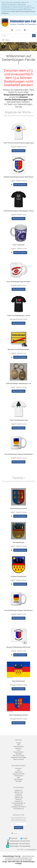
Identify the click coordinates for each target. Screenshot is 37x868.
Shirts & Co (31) (18, 792)
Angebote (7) (19, 790)
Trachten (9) (18, 794)
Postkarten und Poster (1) (19, 807)
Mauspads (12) (18, 805)
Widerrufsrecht (19, 776)
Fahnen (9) (18, 799)
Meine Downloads (19, 759)
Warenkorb (18, 748)
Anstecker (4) (18, 801)
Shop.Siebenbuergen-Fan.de (19, 95)
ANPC (19, 778)
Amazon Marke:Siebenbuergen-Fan (19, 98)
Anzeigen (15, 833)
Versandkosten (32, 850)
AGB (19, 770)
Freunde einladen (18, 747)
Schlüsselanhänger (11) (18, 803)
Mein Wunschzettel (18, 756)
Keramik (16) (19, 796)
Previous (3, 47)
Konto (19, 750)
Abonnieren (19, 828)
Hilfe (19, 745)
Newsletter (19, 781)
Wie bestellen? (19, 779)
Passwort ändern (19, 752)
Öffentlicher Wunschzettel (18, 757)
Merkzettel (18, 754)
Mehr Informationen (18, 151)
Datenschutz (18, 772)
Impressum (19, 768)
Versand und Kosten (19, 774)
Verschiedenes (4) (18, 809)
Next (34, 47)
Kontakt (18, 743)
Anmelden (19, 30)
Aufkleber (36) (19, 798)
